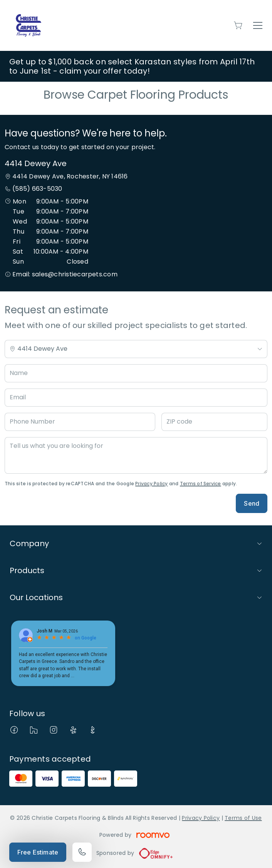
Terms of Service (201, 484)
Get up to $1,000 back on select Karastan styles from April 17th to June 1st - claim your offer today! (132, 66)
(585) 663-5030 (37, 189)
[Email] (136, 398)
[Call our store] (82, 852)
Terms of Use (243, 818)
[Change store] (136, 349)
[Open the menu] (258, 25)
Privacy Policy (151, 484)
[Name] (136, 373)
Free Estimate (38, 852)
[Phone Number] (80, 422)
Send (252, 503)
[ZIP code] (214, 422)
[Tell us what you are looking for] (136, 455)
